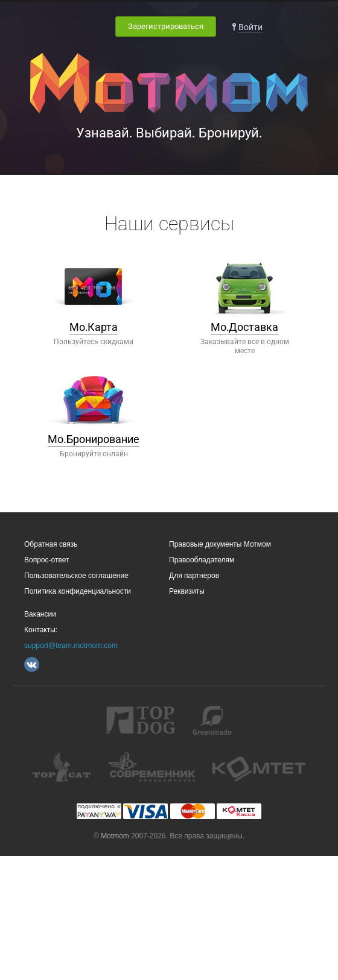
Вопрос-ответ (46, 560)
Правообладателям (202, 560)
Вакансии (40, 614)
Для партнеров (194, 576)
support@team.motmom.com (71, 645)
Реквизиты (187, 591)
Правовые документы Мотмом (220, 544)
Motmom (115, 836)
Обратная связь (51, 544)
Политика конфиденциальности (78, 591)
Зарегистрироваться (166, 26)
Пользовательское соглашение (76, 576)
